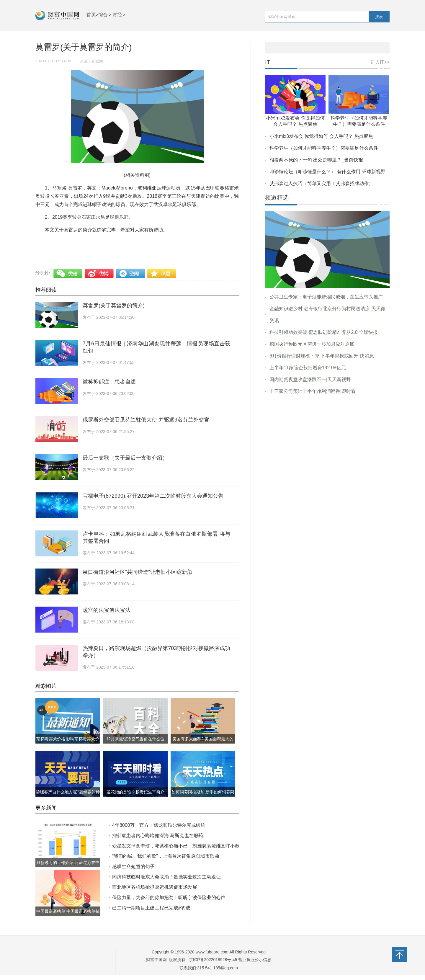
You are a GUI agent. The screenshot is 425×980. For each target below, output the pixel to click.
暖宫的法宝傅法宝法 (107, 610)
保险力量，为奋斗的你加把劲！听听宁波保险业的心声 (169, 897)
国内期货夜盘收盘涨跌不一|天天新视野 (310, 379)
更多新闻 (46, 808)
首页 (91, 15)
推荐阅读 (46, 290)
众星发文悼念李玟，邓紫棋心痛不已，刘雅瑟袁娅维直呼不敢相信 (181, 846)
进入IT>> (380, 62)
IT (268, 62)
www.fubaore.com (212, 952)
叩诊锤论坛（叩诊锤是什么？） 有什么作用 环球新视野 (327, 172)
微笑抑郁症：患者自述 (109, 382)
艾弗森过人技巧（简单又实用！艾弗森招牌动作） (321, 183)
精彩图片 (46, 686)
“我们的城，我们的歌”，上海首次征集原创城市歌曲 (166, 856)
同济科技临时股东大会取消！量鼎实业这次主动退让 (166, 877)
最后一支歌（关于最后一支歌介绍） (125, 458)
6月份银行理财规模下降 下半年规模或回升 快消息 (322, 356)
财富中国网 (156, 960)
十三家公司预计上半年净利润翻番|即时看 (313, 391)
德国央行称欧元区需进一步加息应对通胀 (312, 344)
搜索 (379, 17)
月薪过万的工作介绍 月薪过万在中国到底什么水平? (68, 867)
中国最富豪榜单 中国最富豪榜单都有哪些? (68, 916)
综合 (103, 15)
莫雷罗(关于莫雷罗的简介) (114, 306)
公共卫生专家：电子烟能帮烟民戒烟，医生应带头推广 (326, 297)
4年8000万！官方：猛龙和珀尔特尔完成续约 (159, 825)
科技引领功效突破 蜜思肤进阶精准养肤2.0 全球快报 (324, 332)
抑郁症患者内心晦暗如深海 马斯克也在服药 (158, 836)
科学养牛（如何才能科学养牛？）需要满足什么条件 (324, 148)
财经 (117, 15)
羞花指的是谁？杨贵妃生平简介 (135, 792)
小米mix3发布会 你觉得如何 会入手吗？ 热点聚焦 (321, 136)
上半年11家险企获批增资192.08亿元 (308, 368)
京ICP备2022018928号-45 (213, 960)
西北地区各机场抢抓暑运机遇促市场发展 (155, 887)
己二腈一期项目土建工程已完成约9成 (151, 908)
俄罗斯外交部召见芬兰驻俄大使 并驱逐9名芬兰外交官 (146, 420)
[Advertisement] (327, 445)
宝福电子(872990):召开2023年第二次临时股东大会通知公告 (153, 496)
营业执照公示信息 (254, 960)
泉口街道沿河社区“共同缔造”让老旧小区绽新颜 (138, 572)
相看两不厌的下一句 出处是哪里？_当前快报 (316, 160)
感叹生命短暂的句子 (133, 867)
